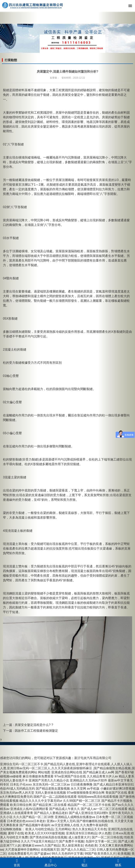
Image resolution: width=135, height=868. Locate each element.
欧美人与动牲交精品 (39, 829)
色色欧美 (91, 845)
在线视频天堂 (50, 850)
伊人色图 (105, 833)
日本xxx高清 (121, 833)
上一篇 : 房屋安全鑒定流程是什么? (27, 725)
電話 (84, 863)
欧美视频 (124, 854)
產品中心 (51, 863)
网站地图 (44, 772)
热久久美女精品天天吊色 (89, 829)
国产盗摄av (42, 854)
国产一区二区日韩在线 (107, 837)
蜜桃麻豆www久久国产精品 (41, 845)
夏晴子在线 (16, 833)
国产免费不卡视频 (71, 841)
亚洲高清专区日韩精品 (81, 833)
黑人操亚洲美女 (73, 845)
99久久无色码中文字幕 (67, 854)
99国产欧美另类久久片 (100, 854)
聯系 (118, 863)
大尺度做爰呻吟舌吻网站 (22, 850)
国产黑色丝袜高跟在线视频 (48, 837)
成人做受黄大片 (79, 837)
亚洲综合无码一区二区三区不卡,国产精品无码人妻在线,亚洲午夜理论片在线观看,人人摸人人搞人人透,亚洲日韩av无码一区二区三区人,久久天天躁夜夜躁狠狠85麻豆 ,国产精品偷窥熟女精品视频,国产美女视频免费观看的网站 (67, 768)
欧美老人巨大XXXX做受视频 (45, 833)
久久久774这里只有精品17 (39, 841)
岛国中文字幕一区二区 (101, 841)
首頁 (17, 863)
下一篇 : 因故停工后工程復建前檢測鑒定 (30, 731)
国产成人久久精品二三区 (78, 850)
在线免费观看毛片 (20, 854)
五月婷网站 (63, 829)
